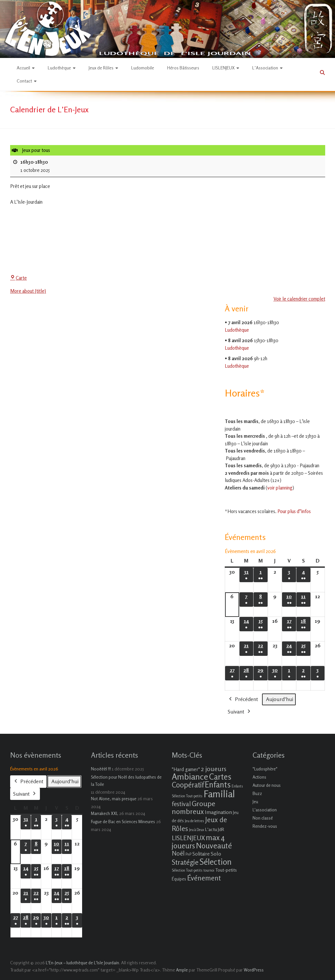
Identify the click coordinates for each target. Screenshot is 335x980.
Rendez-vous (265, 826)
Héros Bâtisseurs (183, 68)
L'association (265, 810)
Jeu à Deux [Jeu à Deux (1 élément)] (197, 830)
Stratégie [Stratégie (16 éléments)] (185, 862)
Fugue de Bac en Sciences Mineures (123, 822)
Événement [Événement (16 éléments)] (204, 878)
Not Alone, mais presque (114, 799)
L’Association (265, 68)
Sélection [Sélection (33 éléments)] (216, 862)
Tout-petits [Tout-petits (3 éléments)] (226, 870)
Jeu (255, 802)
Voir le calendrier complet (299, 299)
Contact (24, 81)
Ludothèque (59, 68)
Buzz (257, 793)
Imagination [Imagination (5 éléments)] (218, 812)
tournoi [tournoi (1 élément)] (209, 870)
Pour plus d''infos (294, 511)
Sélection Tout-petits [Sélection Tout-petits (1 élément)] (187, 870)
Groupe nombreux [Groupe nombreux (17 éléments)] (194, 807)
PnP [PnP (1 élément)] (188, 854)
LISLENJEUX (223, 68)
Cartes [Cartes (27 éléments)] (220, 777)
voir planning (280, 488)
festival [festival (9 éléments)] (181, 804)
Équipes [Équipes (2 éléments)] (179, 879)
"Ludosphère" (265, 769)
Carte (18, 278)
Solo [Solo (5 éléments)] (216, 854)
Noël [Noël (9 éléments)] (178, 853)
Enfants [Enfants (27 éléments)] (218, 785)
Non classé (263, 818)
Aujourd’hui (280, 699)
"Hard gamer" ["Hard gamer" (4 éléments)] (186, 769)
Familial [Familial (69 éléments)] (219, 794)
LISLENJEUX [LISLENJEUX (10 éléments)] (188, 838)
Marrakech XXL (105, 813)
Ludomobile (143, 68)
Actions (259, 777)
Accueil (23, 68)
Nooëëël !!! (101, 769)
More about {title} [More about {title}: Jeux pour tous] (28, 291)
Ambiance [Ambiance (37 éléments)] (190, 777)
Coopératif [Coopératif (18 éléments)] (188, 785)
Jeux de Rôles (101, 68)
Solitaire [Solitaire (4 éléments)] (201, 854)
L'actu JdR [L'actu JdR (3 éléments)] (215, 829)
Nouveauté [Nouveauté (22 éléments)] (214, 846)
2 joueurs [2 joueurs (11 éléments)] (214, 769)
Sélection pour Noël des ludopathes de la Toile (126, 781)
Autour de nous (267, 785)
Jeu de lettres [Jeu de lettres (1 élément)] (194, 821)
